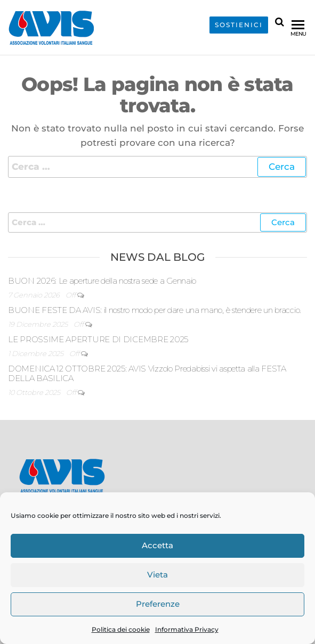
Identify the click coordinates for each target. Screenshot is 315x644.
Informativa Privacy (187, 629)
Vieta (157, 575)
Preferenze (158, 604)
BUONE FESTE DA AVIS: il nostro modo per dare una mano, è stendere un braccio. (155, 310)
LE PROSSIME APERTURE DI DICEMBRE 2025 (98, 339)
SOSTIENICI (239, 25)
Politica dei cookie (121, 629)
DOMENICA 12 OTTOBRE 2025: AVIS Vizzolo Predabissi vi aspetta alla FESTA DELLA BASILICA (147, 373)
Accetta (157, 545)
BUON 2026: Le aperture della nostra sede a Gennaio (102, 281)
